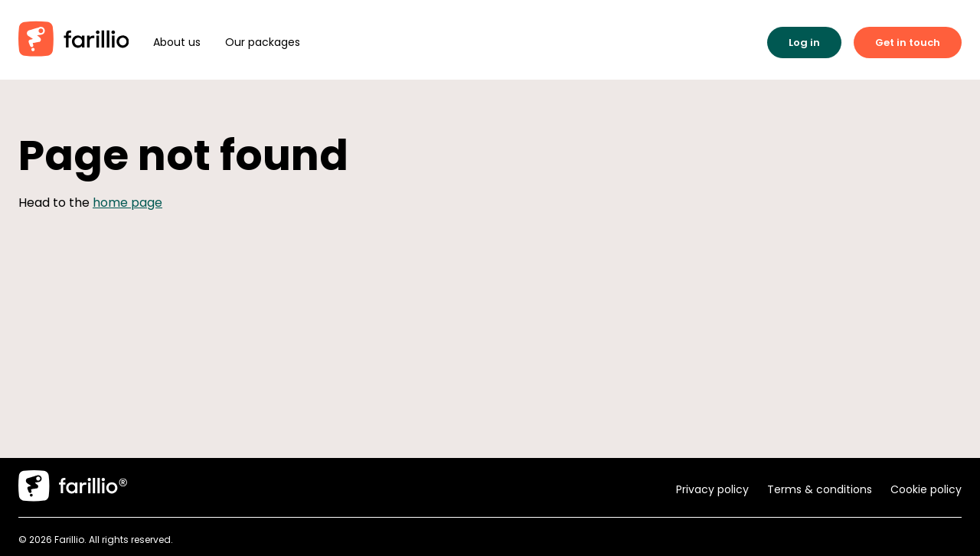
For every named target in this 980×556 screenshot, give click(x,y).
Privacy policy (712, 489)
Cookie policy (926, 489)
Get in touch (908, 43)
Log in (804, 43)
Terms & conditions (820, 489)
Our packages (263, 42)
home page (127, 203)
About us (177, 42)
